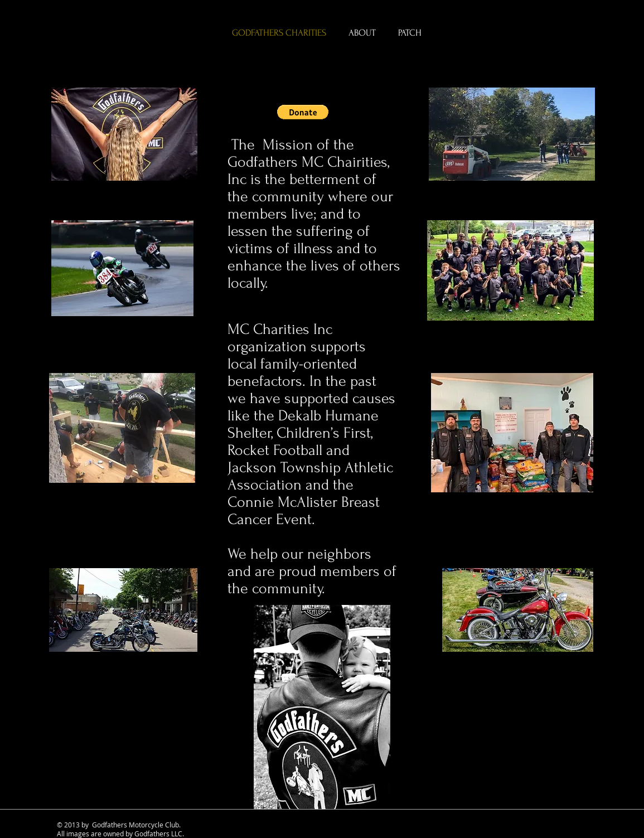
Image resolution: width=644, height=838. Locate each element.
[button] (303, 112)
